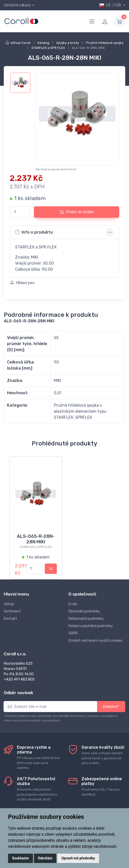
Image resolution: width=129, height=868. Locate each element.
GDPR (73, 633)
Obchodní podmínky (84, 611)
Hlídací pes (22, 283)
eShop (9, 604)
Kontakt (10, 619)
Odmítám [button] (45, 858)
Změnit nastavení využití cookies (95, 641)
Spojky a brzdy (68, 43)
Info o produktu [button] (34, 232)
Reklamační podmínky (86, 619)
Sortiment (12, 611)
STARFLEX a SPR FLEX (48, 48)
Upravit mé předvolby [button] (78, 858)
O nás (73, 604)
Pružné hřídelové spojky (105, 43)
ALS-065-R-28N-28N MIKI (36, 539)
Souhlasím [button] (20, 858)
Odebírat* (111, 707)
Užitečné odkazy (17, 5)
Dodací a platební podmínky (91, 626)
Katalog (43, 43)
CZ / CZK (111, 5)
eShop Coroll (20, 43)
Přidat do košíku (77, 212)
